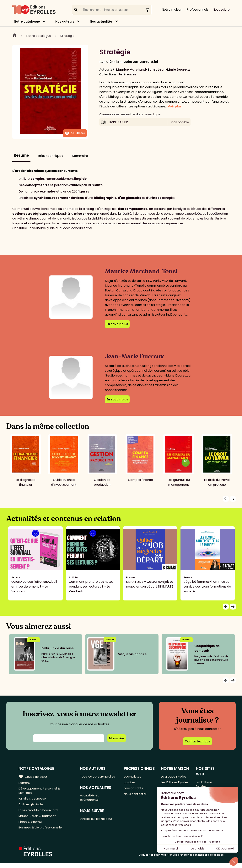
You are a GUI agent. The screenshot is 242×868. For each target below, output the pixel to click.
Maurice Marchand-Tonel (136, 70)
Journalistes (133, 776)
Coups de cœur (33, 777)
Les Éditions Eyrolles (170, 785)
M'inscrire (117, 738)
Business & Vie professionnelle (41, 832)
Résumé (21, 155)
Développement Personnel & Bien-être (41, 792)
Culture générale (31, 807)
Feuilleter (75, 133)
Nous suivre (221, 10)
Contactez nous (197, 741)
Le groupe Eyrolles (175, 776)
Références (127, 74)
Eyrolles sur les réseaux (98, 825)
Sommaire (80, 156)
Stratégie (67, 36)
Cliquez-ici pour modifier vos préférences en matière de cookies (181, 860)
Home (15, 36)
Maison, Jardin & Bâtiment (38, 819)
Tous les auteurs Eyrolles (93, 779)
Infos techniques (51, 156)
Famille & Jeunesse (33, 800)
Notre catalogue (27, 22)
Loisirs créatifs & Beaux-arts (40, 813)
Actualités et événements (90, 803)
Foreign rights (134, 789)
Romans (25, 783)
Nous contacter (136, 796)
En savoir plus (117, 324)
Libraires (130, 783)
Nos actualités (101, 22)
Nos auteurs (65, 22)
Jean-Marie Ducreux (174, 70)
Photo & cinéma (31, 826)
